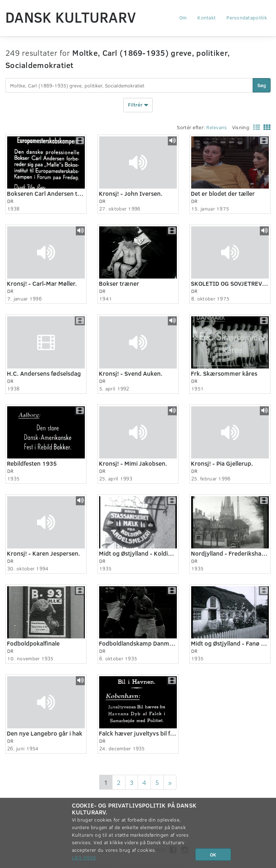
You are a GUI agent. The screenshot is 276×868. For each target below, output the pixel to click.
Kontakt (206, 17)
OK (213, 855)
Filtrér (138, 105)
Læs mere (84, 857)
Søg (262, 85)
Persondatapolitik (247, 17)
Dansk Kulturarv (71, 17)
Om (183, 17)
